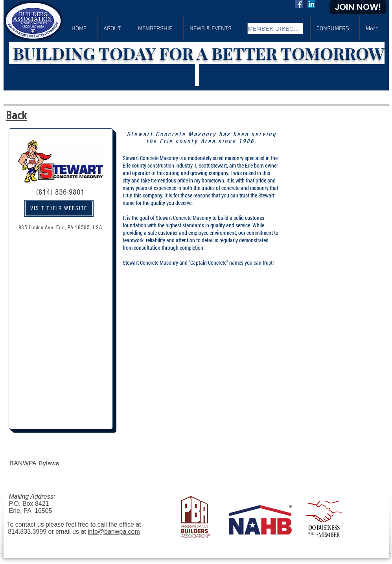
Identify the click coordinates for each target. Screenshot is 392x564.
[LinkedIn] (311, 4)
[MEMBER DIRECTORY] (275, 29)
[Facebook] (299, 4)
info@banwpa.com (114, 532)
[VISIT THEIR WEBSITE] (59, 208)
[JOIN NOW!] (358, 7)
